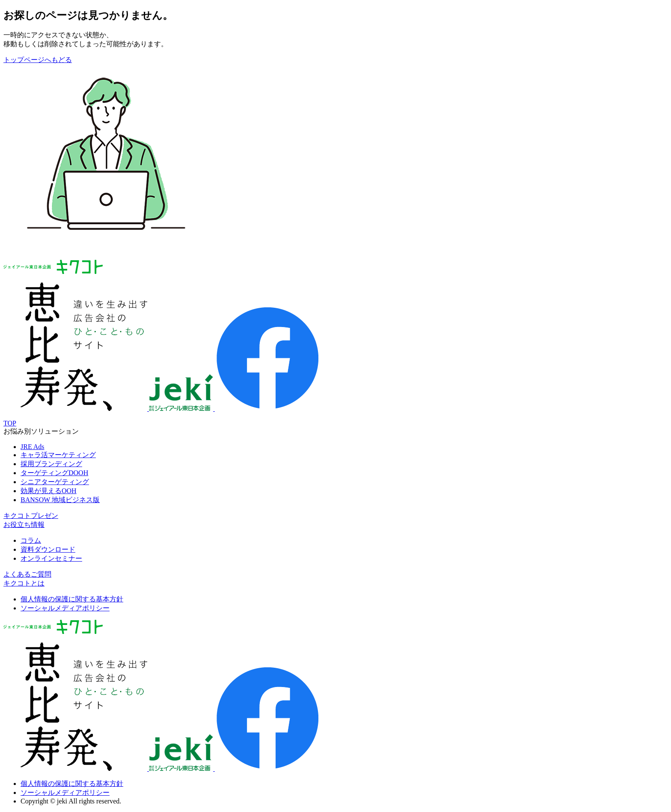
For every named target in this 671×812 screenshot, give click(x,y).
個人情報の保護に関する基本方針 (72, 599)
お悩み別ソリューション (41, 431)
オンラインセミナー (51, 558)
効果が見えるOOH (49, 491)
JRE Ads (33, 447)
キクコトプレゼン (31, 516)
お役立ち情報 (24, 525)
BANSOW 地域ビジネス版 (60, 500)
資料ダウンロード (48, 549)
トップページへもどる (38, 60)
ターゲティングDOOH (54, 473)
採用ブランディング (51, 464)
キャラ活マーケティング (58, 455)
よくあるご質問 (27, 574)
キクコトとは (24, 583)
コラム (31, 540)
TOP (10, 423)
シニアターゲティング (55, 482)
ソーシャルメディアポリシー (65, 608)
